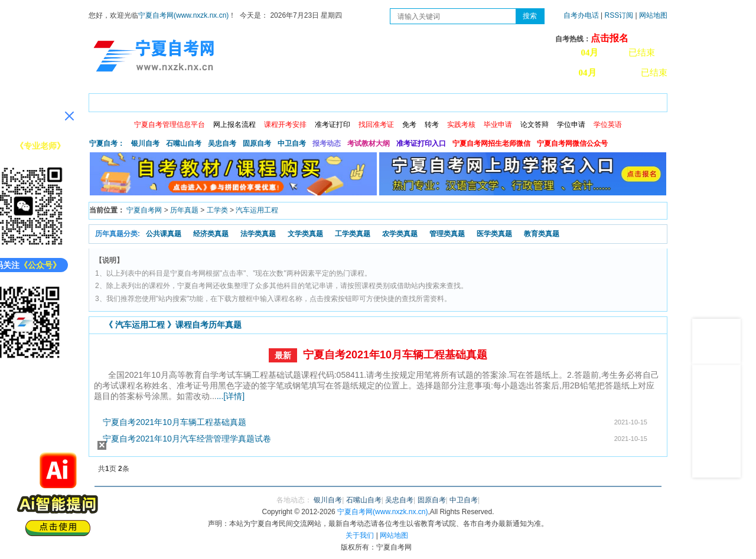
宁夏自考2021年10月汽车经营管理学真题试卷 (187, 439)
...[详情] (231, 396)
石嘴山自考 (184, 143)
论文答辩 (535, 125)
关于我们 (360, 535)
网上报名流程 (234, 125)
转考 (432, 125)
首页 (106, 101)
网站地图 (653, 15)
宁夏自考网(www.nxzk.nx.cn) (183, 15)
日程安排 (250, 101)
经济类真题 (211, 234)
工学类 (217, 210)
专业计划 (351, 101)
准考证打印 (333, 125)
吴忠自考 (222, 143)
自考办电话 (581, 15)
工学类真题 (353, 234)
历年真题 (184, 210)
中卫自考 (292, 143)
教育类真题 (542, 234)
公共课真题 (164, 234)
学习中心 (555, 101)
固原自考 (257, 143)
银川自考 (145, 143)
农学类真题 (400, 234)
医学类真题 (494, 234)
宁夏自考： (107, 143)
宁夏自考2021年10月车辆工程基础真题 (395, 355)
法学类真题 (258, 234)
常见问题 (504, 101)
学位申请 (571, 125)
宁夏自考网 (144, 210)
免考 (409, 125)
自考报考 (199, 101)
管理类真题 (447, 234)
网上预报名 (610, 101)
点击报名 (610, 38)
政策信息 (148, 101)
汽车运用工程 (257, 210)
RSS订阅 (620, 15)
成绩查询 (301, 101)
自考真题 (453, 101)
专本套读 (402, 101)
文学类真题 (305, 234)
